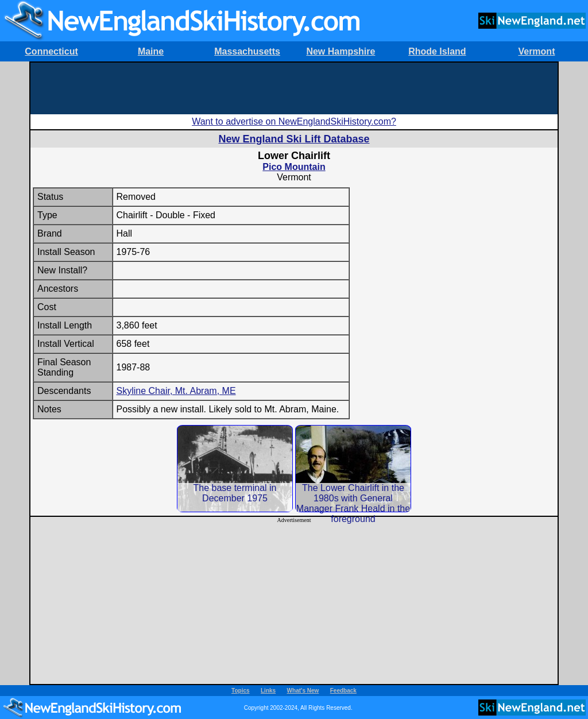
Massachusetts (247, 51)
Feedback (343, 691)
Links (268, 691)
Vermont (536, 51)
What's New (303, 691)
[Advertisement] (294, 88)
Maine (151, 51)
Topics (240, 691)
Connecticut (51, 51)
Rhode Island (437, 51)
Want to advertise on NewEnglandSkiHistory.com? (294, 121)
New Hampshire (341, 51)
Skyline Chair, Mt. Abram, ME (176, 391)
